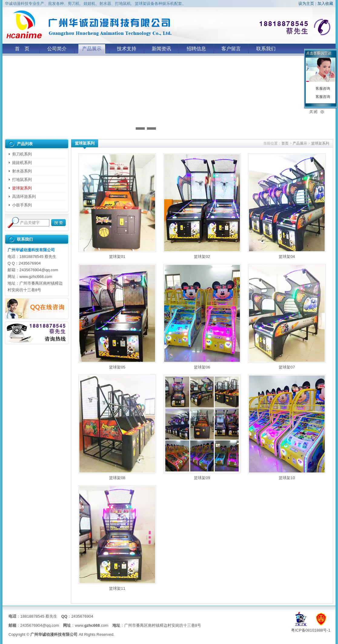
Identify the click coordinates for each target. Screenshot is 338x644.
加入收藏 (325, 3)
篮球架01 (117, 206)
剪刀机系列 (22, 154)
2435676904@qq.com (39, 270)
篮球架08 (117, 427)
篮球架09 (202, 427)
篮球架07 (287, 317)
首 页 (22, 49)
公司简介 (57, 49)
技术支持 (127, 49)
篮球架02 (202, 206)
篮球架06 (202, 317)
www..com (92, 625)
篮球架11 (117, 538)
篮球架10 (287, 427)
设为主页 (306, 3)
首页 (285, 143)
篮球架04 (287, 206)
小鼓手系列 (22, 205)
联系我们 (266, 49)
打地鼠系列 (22, 180)
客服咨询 (323, 88)
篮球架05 (117, 317)
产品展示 (92, 49)
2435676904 (30, 263)
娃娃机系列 (22, 163)
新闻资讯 (161, 49)
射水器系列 (22, 171)
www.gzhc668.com (36, 277)
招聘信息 (196, 49)
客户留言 (231, 49)
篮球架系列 (22, 188)
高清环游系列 (24, 197)
